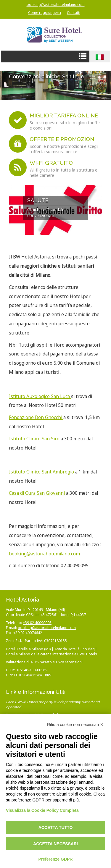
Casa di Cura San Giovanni (37, 493)
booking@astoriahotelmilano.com (56, 5)
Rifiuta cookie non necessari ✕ (75, 725)
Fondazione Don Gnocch (35, 417)
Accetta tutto (56, 827)
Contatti (74, 13)
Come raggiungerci (45, 13)
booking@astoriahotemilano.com (44, 554)
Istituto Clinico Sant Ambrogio (41, 472)
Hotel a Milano (18, 654)
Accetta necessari (55, 844)
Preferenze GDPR (56, 859)
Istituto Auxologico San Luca (40, 396)
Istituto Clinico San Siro (35, 439)
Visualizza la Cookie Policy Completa (42, 810)
